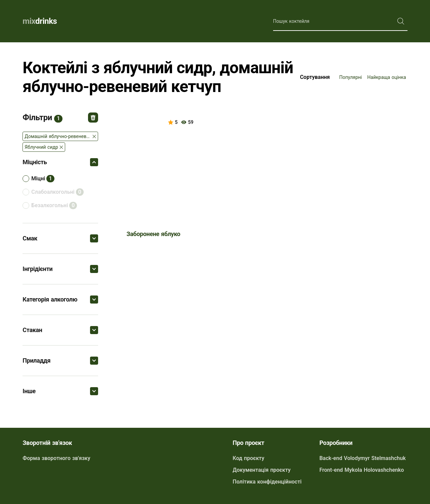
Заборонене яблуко (154, 234)
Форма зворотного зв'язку (56, 458)
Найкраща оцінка (386, 77)
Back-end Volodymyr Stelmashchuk (363, 458)
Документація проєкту (262, 470)
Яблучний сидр (41, 147)
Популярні (351, 77)
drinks (40, 21)
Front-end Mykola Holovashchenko (362, 470)
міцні (38, 178)
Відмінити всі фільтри (93, 118)
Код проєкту (249, 458)
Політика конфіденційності (267, 482)
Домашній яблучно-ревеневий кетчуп (61, 136)
